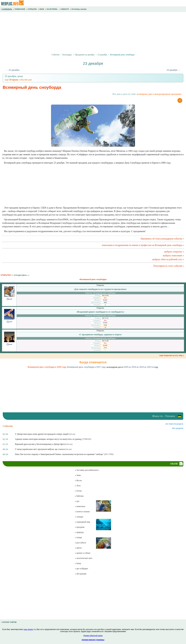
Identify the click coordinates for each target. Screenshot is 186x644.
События (55, 55)
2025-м (127, 367)
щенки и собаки (83, 553)
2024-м (135, 367)
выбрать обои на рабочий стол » (168, 259)
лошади (79, 517)
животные (80, 506)
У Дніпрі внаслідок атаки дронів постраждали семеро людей (42, 434)
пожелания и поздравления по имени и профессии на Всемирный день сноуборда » (143, 245)
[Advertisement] (78, 33)
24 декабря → (173, 70)
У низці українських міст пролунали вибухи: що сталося (40, 449)
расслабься (80, 543)
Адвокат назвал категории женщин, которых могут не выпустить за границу (48, 439)
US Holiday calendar (79, 9)
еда (77, 501)
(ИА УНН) (109, 454)
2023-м (143, 367)
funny (78, 563)
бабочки (79, 496)
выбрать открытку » (174, 252)
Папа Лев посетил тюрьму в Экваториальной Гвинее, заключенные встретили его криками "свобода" (59, 454)
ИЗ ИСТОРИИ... (52, 9)
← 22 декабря (13, 70)
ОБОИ (41, 9)
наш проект (29, 629)
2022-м (150, 367)
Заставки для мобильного (87, 470)
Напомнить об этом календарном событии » (162, 239)
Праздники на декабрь (85, 55)
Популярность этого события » (169, 266)
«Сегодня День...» (21, 275)
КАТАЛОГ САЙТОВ (9, 622)
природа (79, 532)
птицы (78, 537)
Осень (78, 491)
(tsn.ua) (72, 434)
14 (105, 327)
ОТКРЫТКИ (32, 9)
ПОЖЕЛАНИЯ (20, 9)
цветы (78, 548)
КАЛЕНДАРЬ (7, 9)
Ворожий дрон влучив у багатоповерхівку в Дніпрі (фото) (40, 444)
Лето (78, 486)
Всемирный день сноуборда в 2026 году (47, 367)
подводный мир (82, 522)
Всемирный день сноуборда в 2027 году (86, 367)
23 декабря (102, 55)
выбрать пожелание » (173, 256)
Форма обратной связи (93, 636)
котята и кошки (82, 512)
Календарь (67, 55)
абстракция (81, 574)
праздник (80, 527)
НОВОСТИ (64, 9)
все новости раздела (174, 424)
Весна (78, 480)
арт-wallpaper (81, 569)
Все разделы (178, 428)
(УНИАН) (87, 439)
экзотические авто (84, 558)
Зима (78, 475)
